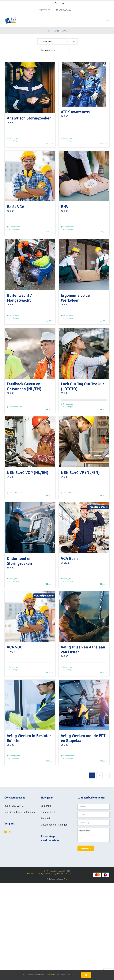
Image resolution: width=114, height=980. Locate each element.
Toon (48, 50)
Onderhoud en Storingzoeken (19, 561)
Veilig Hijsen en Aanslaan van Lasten (83, 650)
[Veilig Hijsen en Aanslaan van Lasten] (84, 616)
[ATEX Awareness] (84, 84)
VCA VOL (14, 647)
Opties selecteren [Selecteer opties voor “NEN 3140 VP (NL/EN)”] (69, 493)
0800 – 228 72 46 (14, 806)
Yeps (65, 879)
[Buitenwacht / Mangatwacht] (30, 265)
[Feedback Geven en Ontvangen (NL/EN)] (30, 353)
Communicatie (49, 812)
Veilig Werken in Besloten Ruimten (29, 738)
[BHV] (84, 176)
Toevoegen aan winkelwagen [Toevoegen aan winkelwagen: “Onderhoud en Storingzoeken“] (14, 580)
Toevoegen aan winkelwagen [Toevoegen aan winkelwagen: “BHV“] (69, 228)
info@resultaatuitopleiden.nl (20, 812)
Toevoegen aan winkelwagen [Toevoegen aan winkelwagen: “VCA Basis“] (69, 580)
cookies (53, 975)
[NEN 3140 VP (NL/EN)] (84, 442)
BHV (65, 207)
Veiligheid (46, 806)
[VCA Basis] (84, 528)
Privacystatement (44, 874)
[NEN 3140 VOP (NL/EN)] (30, 442)
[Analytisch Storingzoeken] (30, 87)
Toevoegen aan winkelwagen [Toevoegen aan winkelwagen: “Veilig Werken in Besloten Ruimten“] (14, 757)
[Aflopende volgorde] (74, 41)
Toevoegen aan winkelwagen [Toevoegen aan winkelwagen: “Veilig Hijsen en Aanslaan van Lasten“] (69, 669)
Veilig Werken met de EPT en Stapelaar (83, 738)
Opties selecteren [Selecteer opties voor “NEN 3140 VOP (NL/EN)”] (15, 493)
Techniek (46, 818)
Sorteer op (46, 41)
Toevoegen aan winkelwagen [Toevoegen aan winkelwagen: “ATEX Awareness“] (69, 140)
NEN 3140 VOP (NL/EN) (28, 473)
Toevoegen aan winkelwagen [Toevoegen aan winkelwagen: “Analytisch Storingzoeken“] (14, 140)
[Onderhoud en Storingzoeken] (30, 528)
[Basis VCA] (30, 176)
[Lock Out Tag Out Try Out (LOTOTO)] (84, 353)
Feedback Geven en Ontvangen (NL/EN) (24, 386)
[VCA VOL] (30, 616)
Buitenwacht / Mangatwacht (19, 298)
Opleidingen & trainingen (54, 825)
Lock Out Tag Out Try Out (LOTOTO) (82, 386)
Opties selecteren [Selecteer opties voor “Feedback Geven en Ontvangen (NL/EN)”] (15, 407)
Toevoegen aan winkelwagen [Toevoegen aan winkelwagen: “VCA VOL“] (14, 669)
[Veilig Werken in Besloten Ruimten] (30, 705)
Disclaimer (31, 874)
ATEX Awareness (75, 112)
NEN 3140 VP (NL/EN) (80, 473)
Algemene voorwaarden (62, 874)
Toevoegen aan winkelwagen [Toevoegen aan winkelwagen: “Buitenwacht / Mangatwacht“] (14, 317)
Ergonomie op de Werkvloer (75, 298)
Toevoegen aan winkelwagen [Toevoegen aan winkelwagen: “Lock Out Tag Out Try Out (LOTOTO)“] (69, 405)
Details (51, 144)
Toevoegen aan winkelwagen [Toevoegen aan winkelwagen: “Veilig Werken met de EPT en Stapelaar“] (69, 757)
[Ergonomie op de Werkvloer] (84, 265)
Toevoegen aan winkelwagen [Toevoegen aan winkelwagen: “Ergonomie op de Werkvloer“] (69, 317)
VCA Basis (70, 558)
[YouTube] (10, 832)
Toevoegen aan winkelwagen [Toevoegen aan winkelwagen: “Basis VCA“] (14, 228)
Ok (86, 975)
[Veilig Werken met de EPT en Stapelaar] (84, 705)
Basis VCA (16, 207)
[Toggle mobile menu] (108, 20)
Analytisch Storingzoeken (29, 118)
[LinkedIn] (6, 832)
